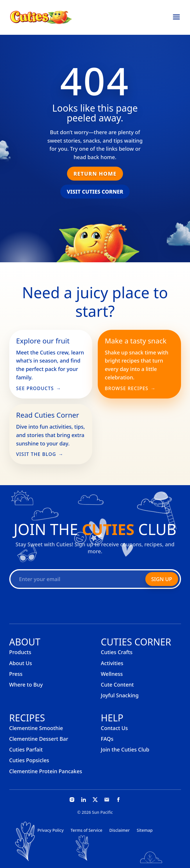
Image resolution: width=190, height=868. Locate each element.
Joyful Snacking (120, 695)
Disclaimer (120, 830)
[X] (95, 800)
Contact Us (114, 728)
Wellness (112, 674)
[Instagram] (72, 800)
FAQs (107, 739)
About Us (21, 663)
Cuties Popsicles (29, 760)
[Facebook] (118, 800)
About (25, 642)
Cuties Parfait (26, 749)
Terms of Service (86, 830)
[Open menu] (176, 17)
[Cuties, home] (41, 17)
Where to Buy (26, 685)
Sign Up (162, 579)
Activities (112, 663)
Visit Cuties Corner (95, 192)
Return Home (95, 174)
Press (16, 674)
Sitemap (145, 830)
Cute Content (117, 685)
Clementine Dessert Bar (39, 739)
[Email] (107, 800)
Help (112, 718)
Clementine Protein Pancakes (46, 771)
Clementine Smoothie (36, 728)
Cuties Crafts (117, 652)
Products (20, 652)
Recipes (27, 718)
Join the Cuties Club (125, 749)
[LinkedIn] (84, 800)
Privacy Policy (50, 830)
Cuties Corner (136, 642)
